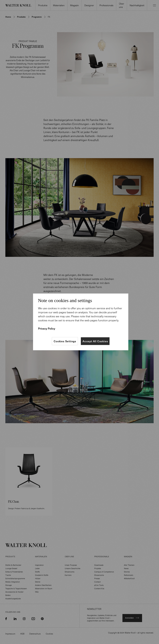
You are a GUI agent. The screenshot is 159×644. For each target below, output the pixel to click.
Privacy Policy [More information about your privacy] (47, 328)
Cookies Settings (65, 341)
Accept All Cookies (95, 341)
